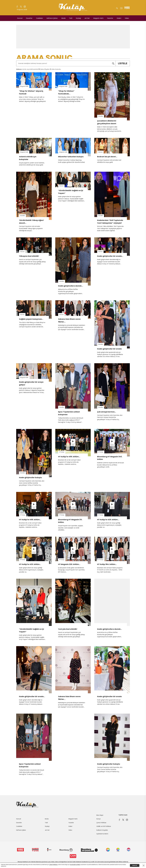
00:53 (112, 445)
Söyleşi (78, 18)
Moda (63, 18)
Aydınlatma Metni (102, 834)
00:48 (73, 508)
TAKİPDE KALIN (123, 815)
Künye (99, 819)
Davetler (29, 18)
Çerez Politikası (101, 823)
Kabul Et (135, 865)
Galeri (119, 18)
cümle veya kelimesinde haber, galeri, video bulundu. (39, 69)
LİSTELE (121, 63)
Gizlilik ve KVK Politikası (104, 826)
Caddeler (40, 18)
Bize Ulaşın (100, 815)
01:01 (73, 445)
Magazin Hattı (98, 18)
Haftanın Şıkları (52, 18)
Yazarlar (110, 18)
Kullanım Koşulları (102, 830)
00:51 (112, 553)
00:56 (112, 508)
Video (127, 18)
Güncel (20, 18)
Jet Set (87, 18)
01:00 (73, 553)
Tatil (71, 18)
